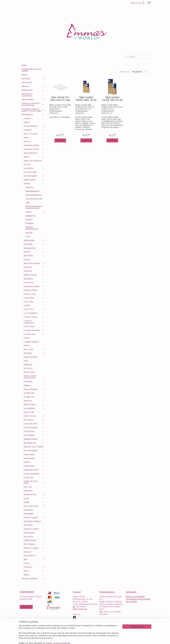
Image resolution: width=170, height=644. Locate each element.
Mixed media (33, 99)
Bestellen (60, 140)
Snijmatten (30, 216)
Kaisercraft (29, 412)
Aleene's (34, 141)
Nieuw (25, 75)
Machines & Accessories (33, 95)
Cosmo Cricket (34, 317)
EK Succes (28, 368)
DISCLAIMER (131, 602)
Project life (34, 478)
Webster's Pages (34, 548)
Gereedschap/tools (34, 199)
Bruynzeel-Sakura (34, 286)
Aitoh (34, 138)
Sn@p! (34, 502)
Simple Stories (34, 494)
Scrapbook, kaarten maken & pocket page (33, 110)
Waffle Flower (34, 540)
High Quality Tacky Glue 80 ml (112, 99)
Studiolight (29, 514)
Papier (35, 212)
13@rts (27, 122)
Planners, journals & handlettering (33, 104)
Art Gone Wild (30, 172)
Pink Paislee (34, 466)
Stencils (29, 233)
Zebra (34, 571)
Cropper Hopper (31, 342)
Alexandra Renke (34, 145)
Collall (27, 306)
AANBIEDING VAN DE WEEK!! (31, 70)
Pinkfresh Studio (34, 470)
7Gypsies (34, 130)
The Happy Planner (32, 521)
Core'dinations (34, 313)
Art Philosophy (34, 176)
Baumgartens (30, 248)
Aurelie (34, 184)
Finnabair (34, 382)
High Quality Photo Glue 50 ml (86, 99)
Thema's (33, 86)
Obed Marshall (34, 451)
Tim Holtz (34, 525)
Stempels (30, 223)
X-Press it (34, 567)
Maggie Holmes (34, 439)
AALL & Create (34, 134)
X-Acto (27, 563)
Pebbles (34, 462)
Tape (28, 236)
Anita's (34, 157)
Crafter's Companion (34, 322)
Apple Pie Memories (33, 161)
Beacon (27, 259)
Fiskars (27, 385)
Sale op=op (27, 82)
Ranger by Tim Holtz (34, 482)
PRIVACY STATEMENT (135, 597)
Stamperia (28, 510)
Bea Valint (34, 256)
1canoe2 (34, 118)
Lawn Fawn (34, 431)
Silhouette (28, 491)
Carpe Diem (34, 298)
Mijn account (138, 3)
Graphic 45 (34, 397)
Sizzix (34, 498)
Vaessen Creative (31, 529)
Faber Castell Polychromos (30, 377)
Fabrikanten (33, 115)
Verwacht (33, 79)
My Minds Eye (34, 443)
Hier (101, 612)
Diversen (29, 187)
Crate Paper (34, 326)
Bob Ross (34, 271)
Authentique (34, 240)
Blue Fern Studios (34, 263)
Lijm (28, 203)
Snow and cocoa (34, 506)
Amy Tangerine (34, 153)
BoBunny (34, 267)
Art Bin (27, 164)
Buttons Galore (31, 290)
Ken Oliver (34, 420)
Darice (27, 346)
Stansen (29, 220)
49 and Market (34, 126)
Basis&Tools (33, 90)
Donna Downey (30, 357)
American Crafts (34, 149)
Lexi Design (34, 435)
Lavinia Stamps (34, 427)
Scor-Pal (28, 487)
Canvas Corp (34, 294)
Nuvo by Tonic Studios (34, 447)
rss (100, 640)
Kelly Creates (34, 416)
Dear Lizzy (34, 349)
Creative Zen (34, 334)
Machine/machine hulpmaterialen (34, 207)
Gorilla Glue (29, 393)
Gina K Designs (34, 389)
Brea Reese (34, 283)
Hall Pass (34, 401)
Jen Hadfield (34, 408)
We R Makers (34, 544)
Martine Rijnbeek (33, 579)
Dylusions (28, 365)
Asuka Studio (34, 180)
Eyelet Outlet (29, 372)
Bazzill (34, 252)
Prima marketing (34, 474)
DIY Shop (34, 353)
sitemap (95, 640)
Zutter (34, 575)
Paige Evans (34, 454)
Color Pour (34, 309)
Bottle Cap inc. (34, 275)
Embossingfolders (34, 195)
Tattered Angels (34, 517)
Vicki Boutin (34, 533)
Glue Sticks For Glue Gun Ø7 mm (60, 99)
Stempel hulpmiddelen (32, 228)
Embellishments (33, 191)
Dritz (26, 361)
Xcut (34, 559)
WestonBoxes (30, 556)
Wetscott (28, 552)
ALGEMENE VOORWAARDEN (138, 599)
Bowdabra (34, 279)
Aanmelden (26, 607)
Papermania (34, 458)
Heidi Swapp (34, 405)
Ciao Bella (34, 302)
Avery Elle (34, 244)
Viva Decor (28, 537)
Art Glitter (34, 168)
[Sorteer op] (139, 72)
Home (24, 65)
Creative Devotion (34, 330)
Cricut (27, 338)
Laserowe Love (34, 424)
